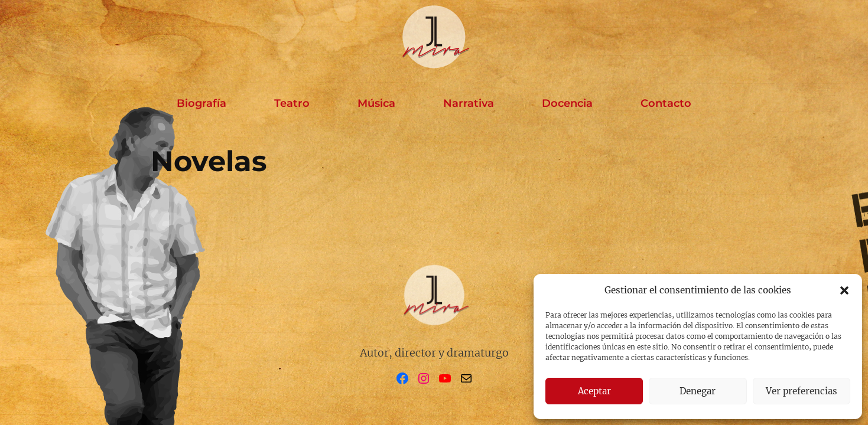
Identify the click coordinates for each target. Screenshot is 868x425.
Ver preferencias (802, 391)
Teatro (292, 103)
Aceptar (594, 391)
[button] (844, 290)
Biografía (201, 103)
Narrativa (469, 103)
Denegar (698, 391)
